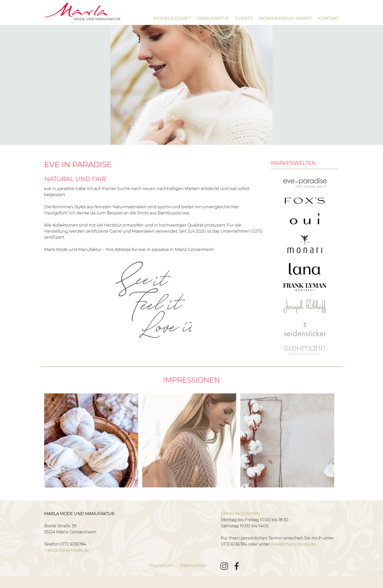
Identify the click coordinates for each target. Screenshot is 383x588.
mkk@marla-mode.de (67, 550)
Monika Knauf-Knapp (285, 18)
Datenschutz (193, 566)
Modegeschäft (172, 18)
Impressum (161, 566)
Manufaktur (213, 18)
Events (244, 18)
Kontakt (328, 18)
